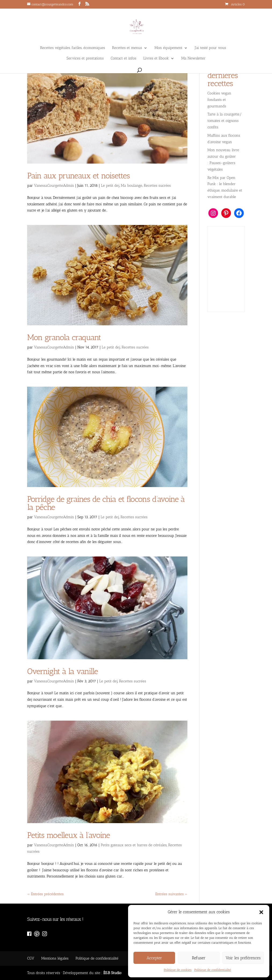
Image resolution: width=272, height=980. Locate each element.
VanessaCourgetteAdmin (54, 186)
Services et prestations (85, 59)
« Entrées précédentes (45, 894)
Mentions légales (55, 958)
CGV (31, 958)
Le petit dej (110, 186)
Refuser (199, 958)
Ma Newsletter (193, 59)
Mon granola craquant (65, 337)
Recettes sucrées (157, 186)
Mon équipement (168, 48)
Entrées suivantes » (171, 894)
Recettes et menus (127, 48)
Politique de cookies (178, 970)
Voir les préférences (243, 958)
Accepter (154, 958)
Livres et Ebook (156, 59)
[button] (261, 912)
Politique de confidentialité (213, 970)
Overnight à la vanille (64, 671)
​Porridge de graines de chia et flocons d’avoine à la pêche (106, 503)
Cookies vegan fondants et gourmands (220, 100)
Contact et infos (123, 59)
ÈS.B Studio (112, 973)
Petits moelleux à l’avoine (68, 835)
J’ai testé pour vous (211, 48)
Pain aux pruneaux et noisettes (78, 176)
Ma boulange (132, 186)
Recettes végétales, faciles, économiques (72, 48)
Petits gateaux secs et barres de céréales (134, 845)
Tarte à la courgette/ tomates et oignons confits (225, 121)
